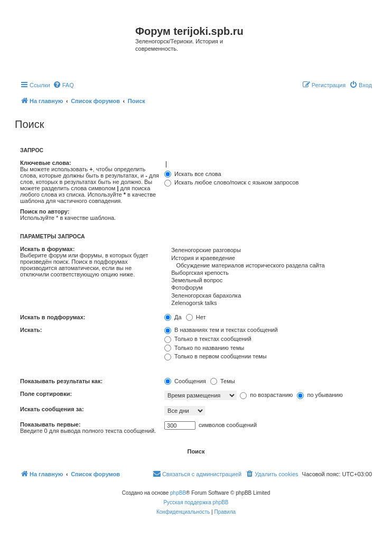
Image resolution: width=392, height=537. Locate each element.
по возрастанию (266, 395)
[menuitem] (63, 85)
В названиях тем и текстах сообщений (221, 330)
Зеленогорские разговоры (268, 251)
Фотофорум (268, 288)
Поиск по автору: (45, 211)
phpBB (178, 493)
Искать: (31, 330)
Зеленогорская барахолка (268, 296)
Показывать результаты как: (61, 381)
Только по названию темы (204, 348)
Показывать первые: (50, 424)
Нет (196, 317)
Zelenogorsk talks (268, 303)
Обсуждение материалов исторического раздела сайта (268, 266)
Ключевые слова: (46, 163)
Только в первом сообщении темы (216, 356)
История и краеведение (268, 258)
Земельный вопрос (268, 281)
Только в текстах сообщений (208, 339)
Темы (223, 381)
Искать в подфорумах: (53, 317)
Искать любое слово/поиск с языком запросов (231, 182)
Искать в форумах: (47, 249)
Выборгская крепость (268, 273)
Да (173, 317)
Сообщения (185, 381)
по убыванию (320, 395)
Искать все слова (193, 174)
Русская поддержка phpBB (196, 502)
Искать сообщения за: (52, 409)
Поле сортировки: (46, 394)
